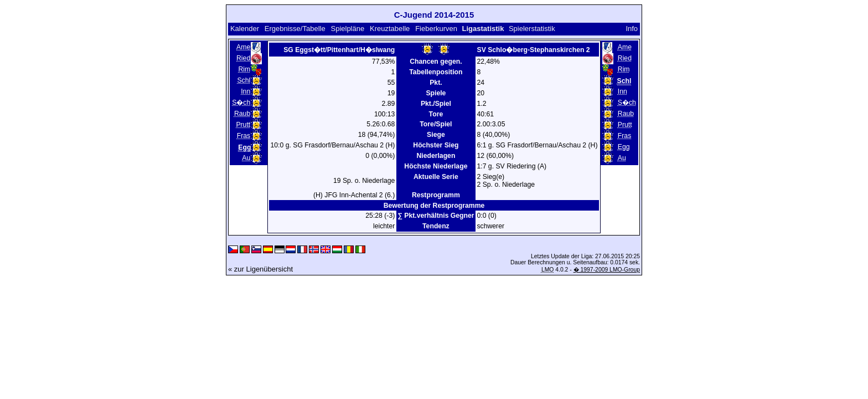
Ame (243, 47)
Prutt (243, 125)
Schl (244, 80)
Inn (246, 91)
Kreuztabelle (390, 29)
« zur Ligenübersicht (260, 269)
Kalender (245, 29)
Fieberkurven (436, 29)
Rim (244, 69)
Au (246, 158)
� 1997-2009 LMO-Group (607, 270)
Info (632, 29)
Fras (244, 136)
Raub (242, 114)
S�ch (241, 103)
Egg (624, 147)
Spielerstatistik (532, 29)
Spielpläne (347, 29)
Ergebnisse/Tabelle (295, 29)
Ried (243, 58)
